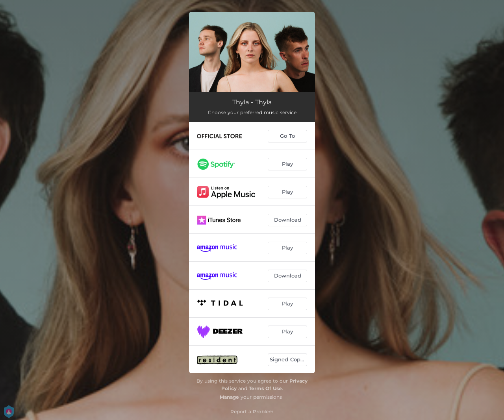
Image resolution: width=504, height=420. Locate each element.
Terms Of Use (265, 388)
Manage (229, 397)
